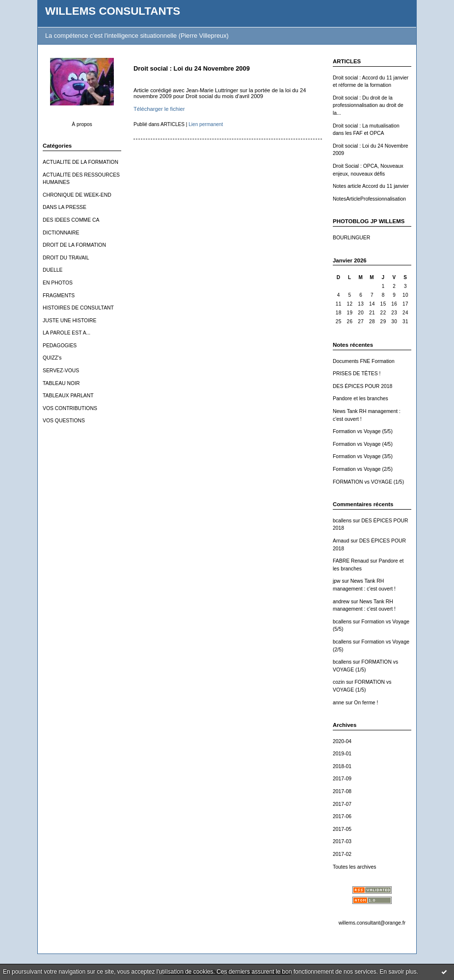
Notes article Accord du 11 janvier (371, 186)
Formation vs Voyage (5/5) (363, 431)
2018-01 (342, 766)
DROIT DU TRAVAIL (66, 258)
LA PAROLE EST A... (67, 333)
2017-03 (342, 841)
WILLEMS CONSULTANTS (113, 11)
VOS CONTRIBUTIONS (70, 408)
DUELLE (53, 270)
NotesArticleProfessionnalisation (369, 199)
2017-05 (342, 829)
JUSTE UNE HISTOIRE (70, 321)
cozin (339, 682)
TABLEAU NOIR (61, 383)
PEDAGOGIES (60, 346)
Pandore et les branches (361, 399)
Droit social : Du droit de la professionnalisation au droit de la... (368, 105)
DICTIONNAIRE (61, 233)
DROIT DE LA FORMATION (74, 245)
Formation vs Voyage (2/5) (363, 469)
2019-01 (342, 754)
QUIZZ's (52, 358)
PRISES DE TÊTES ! (357, 374)
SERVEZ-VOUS (61, 371)
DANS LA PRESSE (65, 207)
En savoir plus (398, 972)
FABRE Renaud (351, 561)
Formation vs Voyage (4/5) (363, 444)
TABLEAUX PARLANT (68, 396)
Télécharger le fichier (159, 109)
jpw (337, 581)
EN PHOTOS (58, 283)
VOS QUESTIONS (64, 421)
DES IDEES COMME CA (71, 220)
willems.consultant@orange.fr (372, 923)
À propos (82, 124)
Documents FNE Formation (364, 361)
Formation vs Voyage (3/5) (363, 456)
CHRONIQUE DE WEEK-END (77, 195)
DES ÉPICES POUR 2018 (362, 386)
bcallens (342, 521)
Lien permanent (206, 124)
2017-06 (342, 816)
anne (338, 703)
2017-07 (342, 804)
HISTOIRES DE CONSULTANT (78, 308)
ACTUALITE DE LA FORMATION (80, 162)
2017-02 (342, 854)
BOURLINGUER (351, 238)
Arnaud (341, 541)
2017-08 (342, 791)
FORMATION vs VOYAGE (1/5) (368, 482)
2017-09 (342, 779)
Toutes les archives (354, 867)
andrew (341, 602)
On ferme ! (366, 703)
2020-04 (342, 741)
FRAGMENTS (59, 296)
